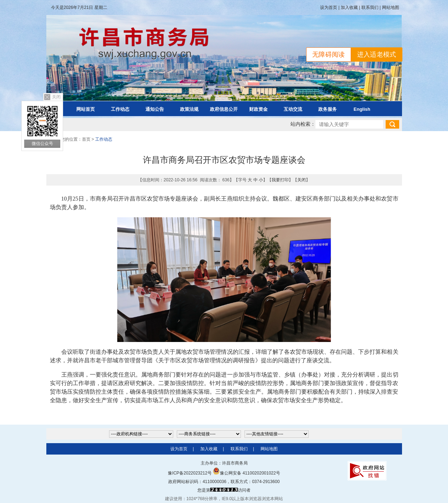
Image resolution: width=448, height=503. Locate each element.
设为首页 (329, 7)
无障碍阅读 (329, 55)
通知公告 (155, 109)
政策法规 (189, 109)
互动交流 (293, 109)
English (362, 109)
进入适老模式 (377, 55)
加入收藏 (349, 7)
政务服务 (328, 109)
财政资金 (258, 109)
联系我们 (370, 7)
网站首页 (86, 109)
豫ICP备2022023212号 (190, 473)
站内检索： (303, 124)
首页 (86, 139)
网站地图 (391, 7)
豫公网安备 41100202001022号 (246, 473)
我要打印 (280, 180)
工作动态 (120, 109)
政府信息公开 (224, 109)
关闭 (56, 97)
